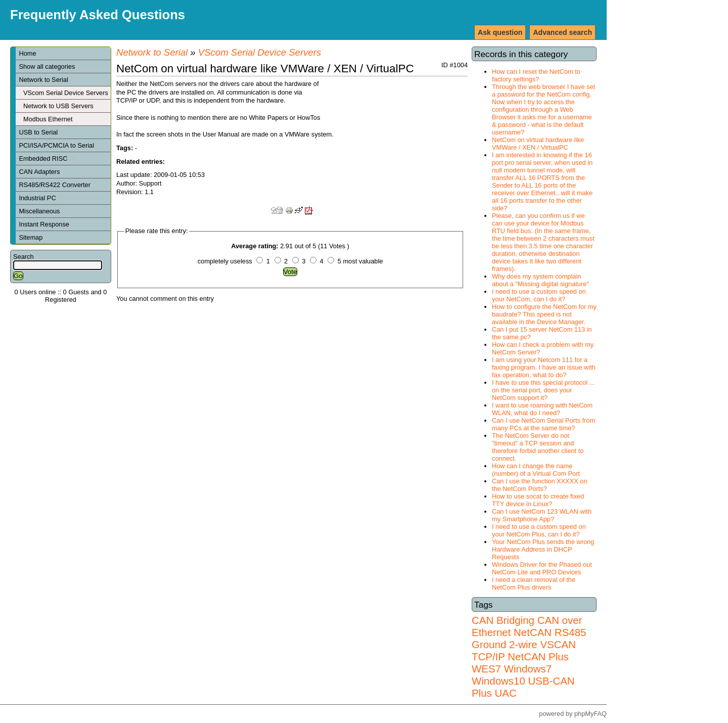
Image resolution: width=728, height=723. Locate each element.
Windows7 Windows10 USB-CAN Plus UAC (523, 681)
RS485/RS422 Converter (55, 185)
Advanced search (562, 32)
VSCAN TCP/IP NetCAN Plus (524, 650)
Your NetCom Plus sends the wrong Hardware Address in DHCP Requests (543, 549)
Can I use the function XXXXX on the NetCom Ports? (540, 485)
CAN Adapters (39, 172)
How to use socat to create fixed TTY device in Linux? (538, 500)
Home (27, 53)
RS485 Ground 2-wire (529, 638)
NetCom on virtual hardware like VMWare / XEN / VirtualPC (538, 144)
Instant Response (44, 224)
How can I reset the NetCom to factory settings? (536, 75)
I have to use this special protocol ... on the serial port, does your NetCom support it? (543, 390)
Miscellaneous (39, 211)
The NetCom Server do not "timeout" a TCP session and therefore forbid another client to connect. (538, 447)
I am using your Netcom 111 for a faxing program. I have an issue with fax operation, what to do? (544, 367)
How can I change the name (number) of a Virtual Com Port (536, 470)
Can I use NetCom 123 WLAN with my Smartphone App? (542, 515)
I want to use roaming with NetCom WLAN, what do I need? (542, 409)
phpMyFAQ (590, 714)
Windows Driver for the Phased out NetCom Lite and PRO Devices (542, 568)
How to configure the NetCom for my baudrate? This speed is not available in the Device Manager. (544, 314)
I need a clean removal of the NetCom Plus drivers (534, 583)
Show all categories (47, 66)
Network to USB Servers (58, 106)
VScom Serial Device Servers (66, 93)
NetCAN (533, 632)
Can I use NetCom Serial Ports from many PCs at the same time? (543, 424)
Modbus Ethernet (48, 119)
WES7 (486, 669)
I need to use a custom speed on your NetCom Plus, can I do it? (539, 530)
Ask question (500, 32)
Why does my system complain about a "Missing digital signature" (540, 280)
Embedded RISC (47, 159)
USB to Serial (38, 132)
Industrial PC (41, 198)
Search (24, 257)
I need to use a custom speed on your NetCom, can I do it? (539, 295)
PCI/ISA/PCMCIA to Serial (56, 145)
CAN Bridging (503, 620)
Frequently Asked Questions (98, 15)
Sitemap (31, 237)
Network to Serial (43, 80)
